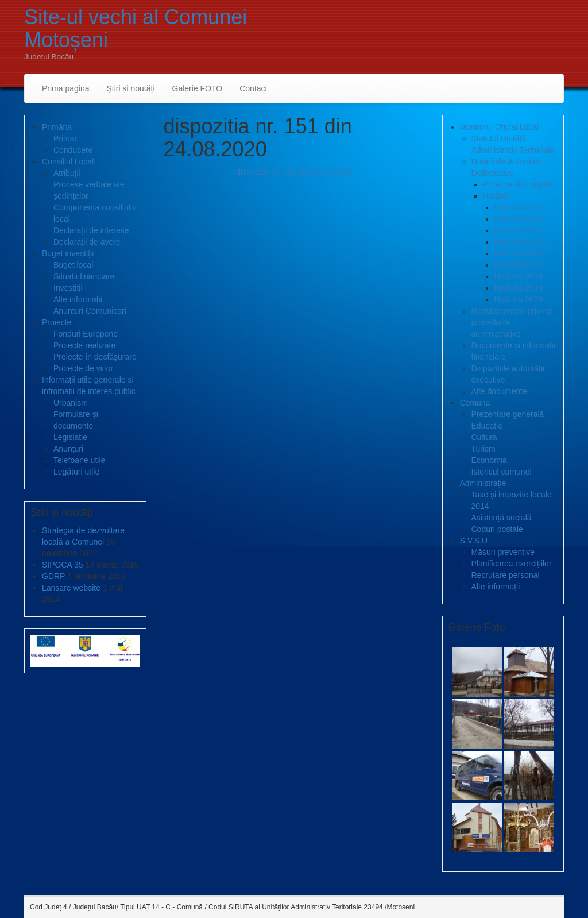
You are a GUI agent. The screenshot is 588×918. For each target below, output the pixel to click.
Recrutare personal (506, 575)
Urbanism (71, 403)
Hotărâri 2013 (519, 219)
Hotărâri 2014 (519, 230)
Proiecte (57, 322)
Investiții (68, 288)
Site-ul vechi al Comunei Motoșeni (136, 28)
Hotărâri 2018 (519, 276)
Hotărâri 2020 (519, 299)
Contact (253, 88)
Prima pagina (66, 88)
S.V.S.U (474, 541)
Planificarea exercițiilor (512, 564)
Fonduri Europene (86, 334)
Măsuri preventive (503, 552)
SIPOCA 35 (63, 565)
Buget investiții (68, 253)
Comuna (475, 403)
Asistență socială (502, 518)
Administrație (483, 483)
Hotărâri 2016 (519, 253)
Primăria (57, 127)
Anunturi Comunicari (90, 311)
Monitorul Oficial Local (500, 127)
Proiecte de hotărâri (518, 184)
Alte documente (499, 391)
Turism (483, 449)
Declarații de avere (87, 242)
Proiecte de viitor (83, 368)
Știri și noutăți (131, 88)
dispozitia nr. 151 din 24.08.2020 (294, 172)
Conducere (73, 150)
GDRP (53, 576)
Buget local (73, 265)
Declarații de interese (91, 230)
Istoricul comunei (502, 472)
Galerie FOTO (198, 88)
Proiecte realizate (84, 345)
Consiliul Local (68, 161)
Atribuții (67, 173)
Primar (65, 138)
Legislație (70, 437)
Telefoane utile (79, 460)
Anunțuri (68, 449)
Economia (489, 460)
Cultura (484, 437)
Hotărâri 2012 (519, 207)
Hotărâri (497, 196)
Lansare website (71, 588)
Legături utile (76, 472)
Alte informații (78, 299)
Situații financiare (84, 276)
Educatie (487, 426)
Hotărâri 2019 (519, 288)
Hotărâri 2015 (519, 242)
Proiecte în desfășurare (95, 357)
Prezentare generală (508, 414)
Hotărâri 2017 (519, 265)
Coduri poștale (497, 529)
